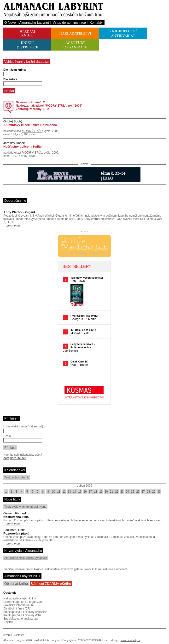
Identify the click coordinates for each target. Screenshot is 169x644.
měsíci (34, 507)
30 (159, 492)
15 (80, 492)
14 (74, 492)
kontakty (19, 635)
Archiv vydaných (37, 558)
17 (90, 492)
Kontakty (96, 23)
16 (85, 492)
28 (148, 492)
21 (111, 492)
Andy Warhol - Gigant (19, 212)
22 (117, 492)
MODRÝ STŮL (32, 131)
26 (138, 492)
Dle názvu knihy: (15, 70)
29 (154, 492)
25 (132, 492)
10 (53, 492)
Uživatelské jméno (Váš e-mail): (24, 426)
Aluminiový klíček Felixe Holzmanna (30, 125)
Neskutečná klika (16, 517)
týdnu (43, 507)
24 (127, 492)
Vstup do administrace (69, 23)
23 (122, 492)
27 (143, 492)
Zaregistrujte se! (15, 458)
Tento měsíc (12, 477)
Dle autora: (11, 79)
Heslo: (7, 436)
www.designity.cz (131, 640)
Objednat (16, 584)
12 (64, 492)
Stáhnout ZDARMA (51, 584)
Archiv (25, 477)
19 (101, 492)
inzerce (8, 635)
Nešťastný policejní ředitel (23, 147)
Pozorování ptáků (16, 533)
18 (96, 492)
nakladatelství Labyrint (47, 640)
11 (59, 492)
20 (106, 492)
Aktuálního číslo (15, 558)
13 (69, 492)
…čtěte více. (12, 226)
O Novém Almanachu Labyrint (27, 23)
